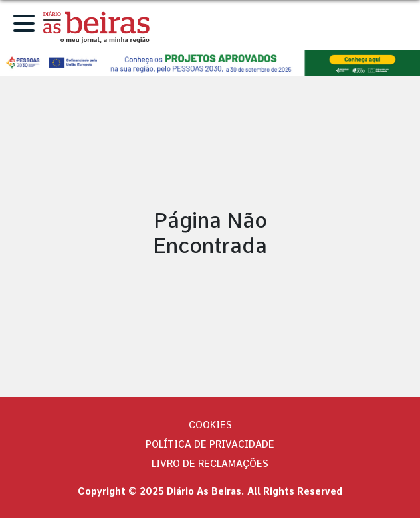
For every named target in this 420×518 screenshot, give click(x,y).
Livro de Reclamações (210, 464)
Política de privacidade (210, 444)
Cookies (210, 425)
